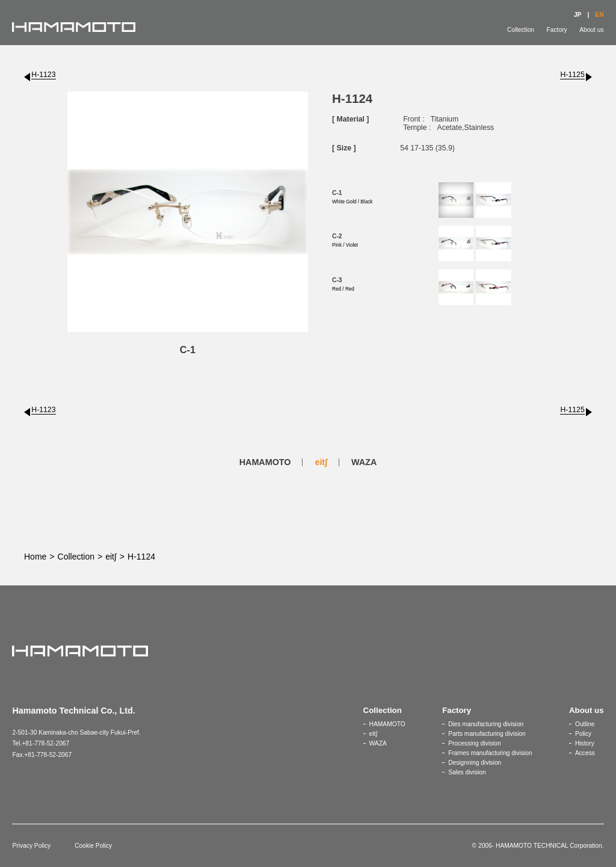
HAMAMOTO (265, 462)
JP (578, 15)
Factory (557, 30)
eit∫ (321, 462)
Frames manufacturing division (490, 753)
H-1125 (572, 75)
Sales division (467, 772)
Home (35, 557)
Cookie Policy (93, 846)
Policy (583, 734)
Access (585, 753)
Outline (585, 724)
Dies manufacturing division (486, 724)
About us (591, 30)
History (585, 743)
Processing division (475, 743)
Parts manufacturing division (487, 734)
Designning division (475, 763)
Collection (521, 30)
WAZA (364, 462)
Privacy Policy (31, 846)
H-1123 (43, 75)
